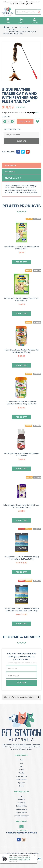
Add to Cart (25, 122)
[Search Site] (39, 12)
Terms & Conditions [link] (21, 816)
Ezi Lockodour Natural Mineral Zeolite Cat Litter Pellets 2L (21, 299)
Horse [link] (21, 770)
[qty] (9, 122)
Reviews (13, 178)
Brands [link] (22, 786)
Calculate (22, 141)
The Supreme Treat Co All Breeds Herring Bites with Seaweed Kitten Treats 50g (21, 610)
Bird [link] (21, 766)
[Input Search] (26, 12)
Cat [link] (21, 763)
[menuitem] (18, 152)
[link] (19, 839)
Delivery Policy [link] (21, 806)
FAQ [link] (22, 796)
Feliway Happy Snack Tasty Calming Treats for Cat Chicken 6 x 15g (21, 506)
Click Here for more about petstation (18, 697)
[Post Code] (21, 135)
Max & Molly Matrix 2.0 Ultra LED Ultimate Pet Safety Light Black (20, 859)
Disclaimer (10, 172)
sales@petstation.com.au (22, 833)
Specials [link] (22, 783)
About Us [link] (22, 799)
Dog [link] (21, 760)
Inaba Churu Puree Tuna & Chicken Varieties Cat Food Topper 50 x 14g (22, 403)
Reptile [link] (21, 773)
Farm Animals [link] (22, 779)
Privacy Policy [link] (22, 813)
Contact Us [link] (21, 803)
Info (37, 112)
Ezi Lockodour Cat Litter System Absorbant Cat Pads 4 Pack (22, 248)
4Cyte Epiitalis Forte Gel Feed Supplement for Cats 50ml (22, 455)
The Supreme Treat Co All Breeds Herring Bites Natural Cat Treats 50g (21, 558)
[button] (37, 122)
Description (11, 165)
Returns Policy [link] (22, 809)
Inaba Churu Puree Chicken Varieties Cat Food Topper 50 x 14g (21, 351)
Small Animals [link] (21, 776)
